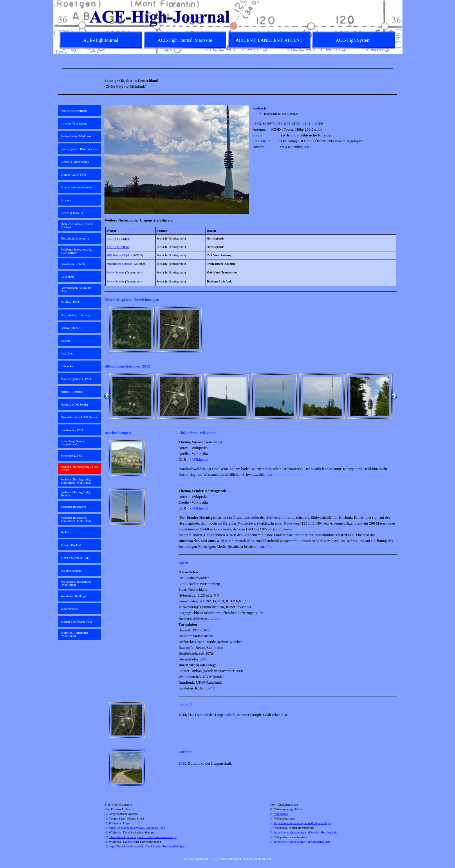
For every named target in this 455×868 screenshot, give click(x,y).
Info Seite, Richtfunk (74, 111)
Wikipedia (200, 459)
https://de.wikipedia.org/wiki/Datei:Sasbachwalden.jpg (143, 837)
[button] (132, 329)
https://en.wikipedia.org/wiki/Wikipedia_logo (137, 828)
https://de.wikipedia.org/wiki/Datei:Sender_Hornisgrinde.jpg (146, 846)
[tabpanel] (228, 68)
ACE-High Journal (101, 40)
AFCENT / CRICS (118, 239)
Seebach (259, 108)
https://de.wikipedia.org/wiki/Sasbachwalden (302, 842)
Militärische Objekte (119, 255)
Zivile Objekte (115, 272)
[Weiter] (394, 329)
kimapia (283, 814)
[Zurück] (107, 329)
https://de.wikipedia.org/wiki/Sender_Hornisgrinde (306, 832)
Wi (276, 814)
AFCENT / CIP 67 (118, 247)
